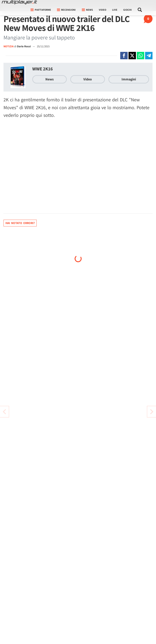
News (50, 79)
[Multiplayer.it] (19, 2)
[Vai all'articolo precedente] (152, 412)
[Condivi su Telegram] (149, 56)
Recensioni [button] (66, 10)
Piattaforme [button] (41, 10)
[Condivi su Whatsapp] (141, 56)
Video (103, 10)
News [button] (87, 10)
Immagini (129, 79)
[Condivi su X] (132, 56)
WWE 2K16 (43, 69)
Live (115, 10)
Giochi (128, 10)
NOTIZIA (9, 46)
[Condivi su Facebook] (124, 56)
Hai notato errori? (20, 223)
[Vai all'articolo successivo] (4, 412)
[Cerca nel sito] (140, 10)
